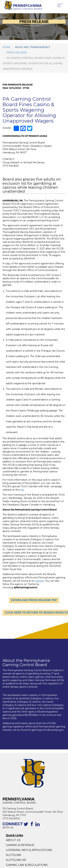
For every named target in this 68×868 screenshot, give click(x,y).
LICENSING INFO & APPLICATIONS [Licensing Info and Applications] (29, 850)
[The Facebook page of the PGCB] (32, 826)
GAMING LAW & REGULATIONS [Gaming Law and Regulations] (27, 865)
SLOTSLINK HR (16, 860)
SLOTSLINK (13, 855)
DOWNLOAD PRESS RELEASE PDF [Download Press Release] (34, 600)
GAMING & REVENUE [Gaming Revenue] (20, 845)
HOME (6, 47)
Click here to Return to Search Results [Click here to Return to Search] (36, 613)
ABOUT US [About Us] (13, 840)
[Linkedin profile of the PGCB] (38, 826)
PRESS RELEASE (17, 53)
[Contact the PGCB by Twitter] (26, 826)
